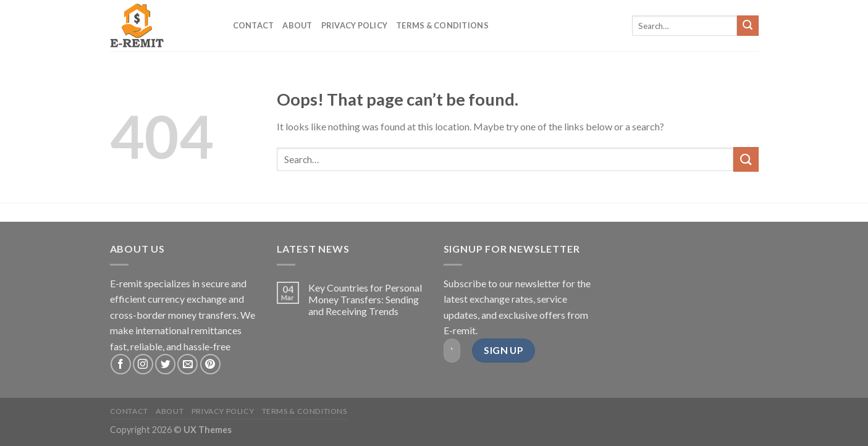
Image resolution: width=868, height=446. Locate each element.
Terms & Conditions (442, 25)
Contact (254, 25)
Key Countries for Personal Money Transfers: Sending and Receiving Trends (365, 299)
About (297, 25)
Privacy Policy (355, 25)
